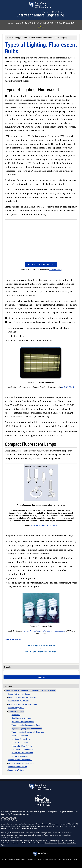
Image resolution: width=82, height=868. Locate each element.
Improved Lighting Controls (22, 746)
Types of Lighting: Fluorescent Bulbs (27, 729)
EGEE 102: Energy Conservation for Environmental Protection (41, 23)
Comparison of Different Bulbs (23, 749)
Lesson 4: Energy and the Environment (23, 704)
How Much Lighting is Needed (23, 722)
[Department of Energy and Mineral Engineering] (40, 14)
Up (41, 649)
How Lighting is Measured (21, 718)
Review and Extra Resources (22, 753)
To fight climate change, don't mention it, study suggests (44, 631)
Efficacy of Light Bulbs (20, 742)
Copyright (75, 859)
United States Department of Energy (44, 525)
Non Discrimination (41, 859)
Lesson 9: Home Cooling (18, 767)
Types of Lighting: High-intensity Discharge (41, 652)
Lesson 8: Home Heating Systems (21, 763)
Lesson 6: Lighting (60, 38)
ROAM (34, 828)
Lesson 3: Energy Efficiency (19, 701)
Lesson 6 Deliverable (20, 756)
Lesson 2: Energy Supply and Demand (22, 697)
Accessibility (53, 859)
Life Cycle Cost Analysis (21, 739)
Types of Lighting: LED (20, 735)
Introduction (16, 715)
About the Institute (51, 843)
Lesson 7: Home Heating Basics (20, 760)
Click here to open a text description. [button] (41, 264)
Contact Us (62, 843)
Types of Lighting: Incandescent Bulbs (41, 646)
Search (42, 677)
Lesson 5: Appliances (16, 708)
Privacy (31, 859)
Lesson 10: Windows (16, 770)
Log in (41, 27)
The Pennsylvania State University (15, 859)
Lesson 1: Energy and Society (19, 694)
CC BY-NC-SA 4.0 (55, 270)
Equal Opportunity (65, 859)
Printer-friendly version (13, 639)
